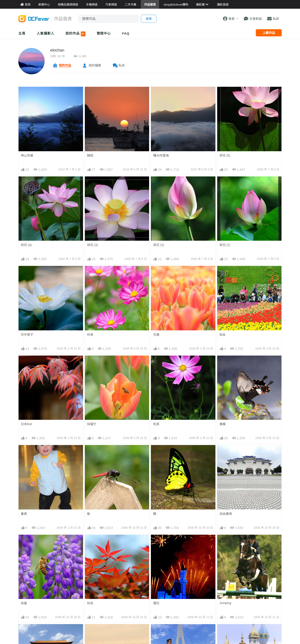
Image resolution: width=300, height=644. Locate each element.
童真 (24, 514)
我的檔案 (95, 65)
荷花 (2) (159, 245)
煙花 (156, 603)
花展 (156, 335)
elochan (57, 50)
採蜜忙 (92, 424)
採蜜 (24, 603)
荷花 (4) (26, 245)
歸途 (90, 155)
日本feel (26, 424)
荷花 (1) (225, 245)
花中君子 (27, 335)
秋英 (90, 335)
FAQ (126, 33)
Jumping (225, 603)
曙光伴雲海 (161, 155)
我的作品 (75, 34)
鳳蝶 (223, 424)
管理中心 (104, 33)
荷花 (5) (225, 155)
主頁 (22, 33)
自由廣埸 (226, 514)
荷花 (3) (93, 245)
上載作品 (269, 33)
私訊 (122, 65)
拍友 (223, 335)
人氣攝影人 (46, 33)
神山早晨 (27, 155)
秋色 (90, 603)
